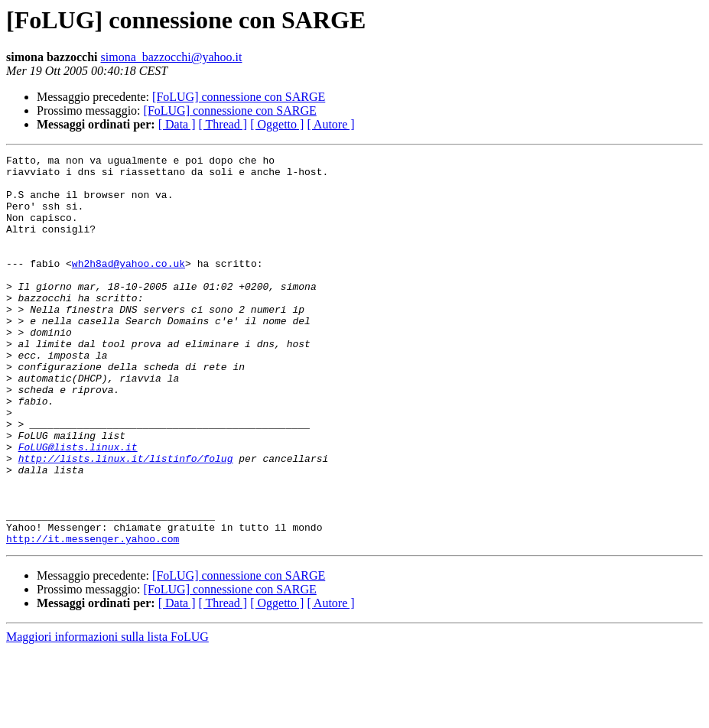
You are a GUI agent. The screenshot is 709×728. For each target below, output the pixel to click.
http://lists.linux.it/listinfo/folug (126, 520)
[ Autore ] (330, 124)
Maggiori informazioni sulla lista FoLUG (107, 715)
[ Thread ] (223, 124)
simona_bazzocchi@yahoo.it (172, 57)
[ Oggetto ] (277, 124)
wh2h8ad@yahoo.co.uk (128, 286)
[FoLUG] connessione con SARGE (239, 97)
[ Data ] (177, 124)
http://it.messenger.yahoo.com (93, 616)
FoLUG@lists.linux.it (78, 506)
